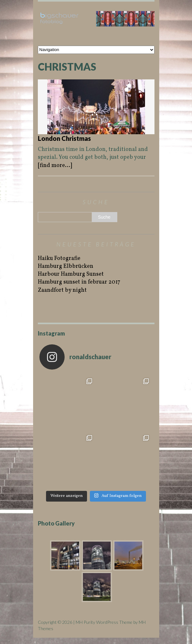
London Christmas (64, 138)
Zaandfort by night (62, 290)
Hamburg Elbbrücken (66, 266)
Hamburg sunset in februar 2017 (79, 282)
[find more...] (55, 166)
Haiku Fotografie (59, 259)
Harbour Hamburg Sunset (71, 274)
